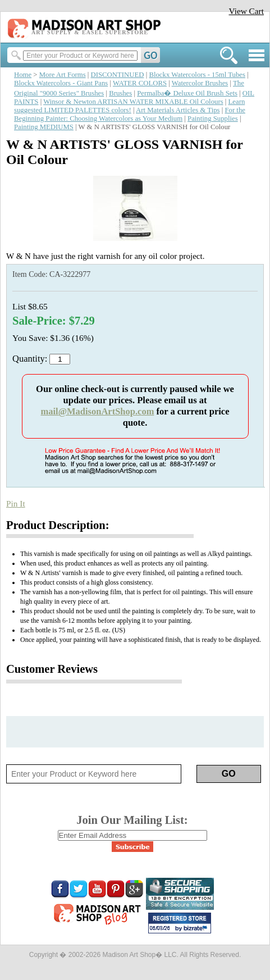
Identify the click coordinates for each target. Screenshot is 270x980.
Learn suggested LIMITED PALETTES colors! (129, 106)
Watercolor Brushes (200, 83)
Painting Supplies (213, 118)
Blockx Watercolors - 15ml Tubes (197, 75)
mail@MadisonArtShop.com (97, 411)
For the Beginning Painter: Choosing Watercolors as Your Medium (130, 114)
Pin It (16, 503)
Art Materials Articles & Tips (178, 110)
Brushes (120, 93)
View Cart (246, 11)
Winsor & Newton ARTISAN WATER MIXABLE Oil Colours (133, 102)
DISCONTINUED (118, 75)
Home (23, 75)
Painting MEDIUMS (44, 127)
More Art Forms (63, 75)
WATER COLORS (140, 83)
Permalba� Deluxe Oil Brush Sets (187, 93)
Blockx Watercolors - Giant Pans (61, 83)
